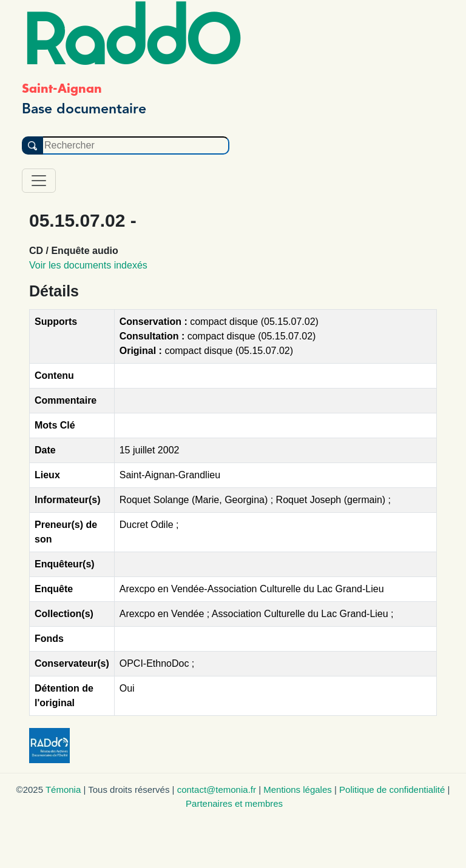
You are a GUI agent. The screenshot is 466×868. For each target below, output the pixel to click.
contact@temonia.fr (217, 790)
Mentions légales (298, 790)
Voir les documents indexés (88, 265)
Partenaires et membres (234, 803)
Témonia (63, 790)
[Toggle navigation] (39, 181)
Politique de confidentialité (392, 790)
